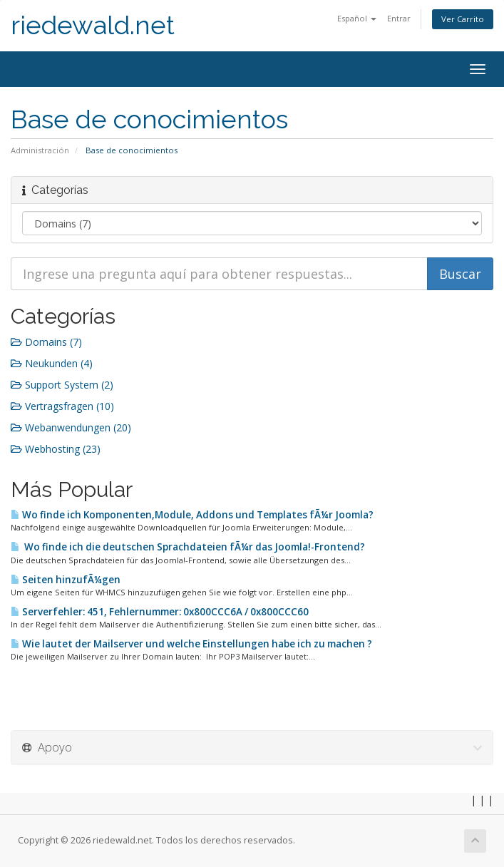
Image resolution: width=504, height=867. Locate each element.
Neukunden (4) (52, 363)
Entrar (399, 18)
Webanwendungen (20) (71, 427)
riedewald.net (93, 25)
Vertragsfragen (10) (62, 406)
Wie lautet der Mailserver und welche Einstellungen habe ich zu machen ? (191, 644)
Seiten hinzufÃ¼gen (66, 580)
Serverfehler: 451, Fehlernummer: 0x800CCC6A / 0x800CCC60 (160, 612)
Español (357, 18)
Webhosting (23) (56, 449)
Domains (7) (46, 342)
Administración (40, 150)
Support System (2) (62, 385)
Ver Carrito (463, 19)
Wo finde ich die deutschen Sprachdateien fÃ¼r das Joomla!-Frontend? (188, 547)
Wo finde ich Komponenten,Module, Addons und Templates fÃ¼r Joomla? (192, 515)
